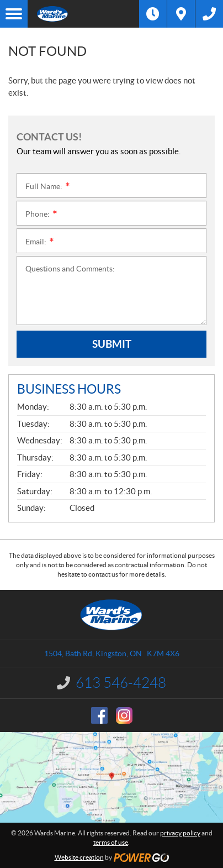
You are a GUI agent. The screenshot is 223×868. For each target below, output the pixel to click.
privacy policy (180, 833)
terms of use (111, 842)
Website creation (79, 857)
